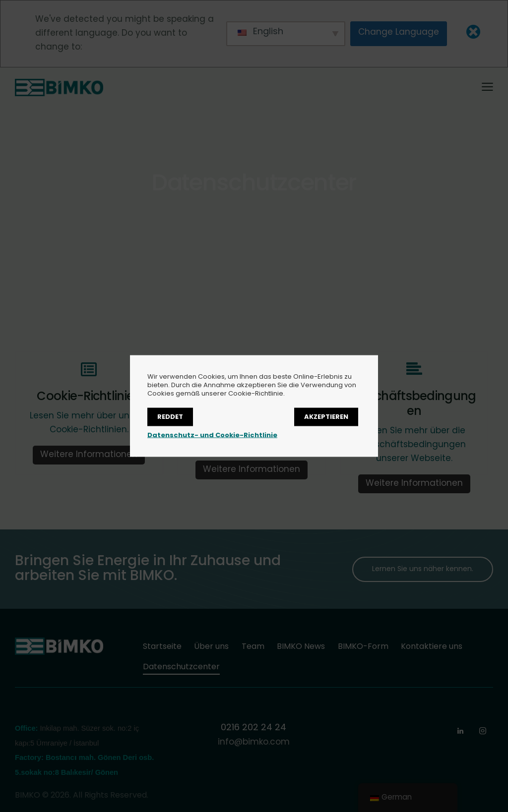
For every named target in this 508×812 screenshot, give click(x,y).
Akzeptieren (326, 417)
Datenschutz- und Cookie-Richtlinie (212, 435)
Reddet (170, 417)
